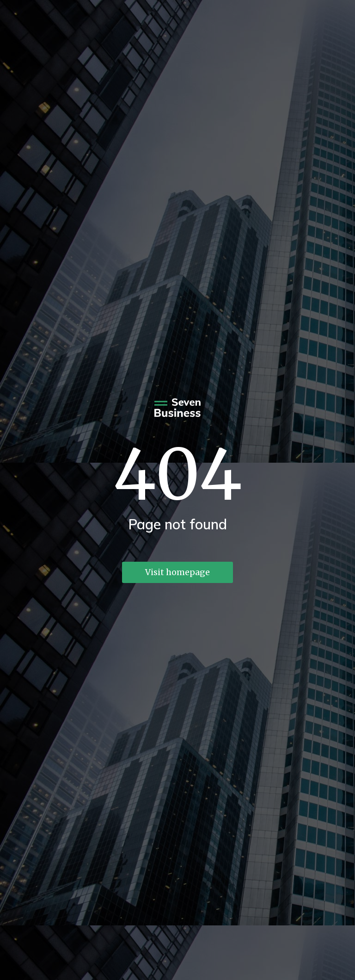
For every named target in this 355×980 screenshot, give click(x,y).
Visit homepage (177, 572)
